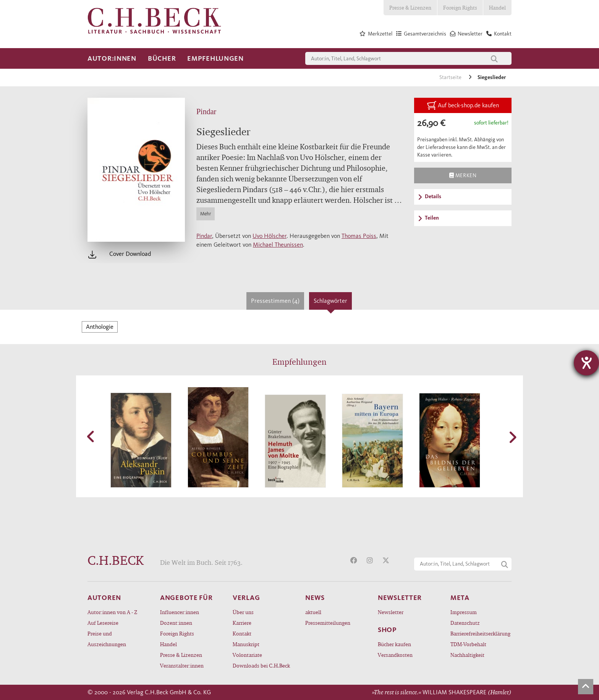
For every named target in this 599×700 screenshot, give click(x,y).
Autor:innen (112, 58)
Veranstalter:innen (182, 665)
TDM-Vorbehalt (468, 644)
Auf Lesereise (103, 623)
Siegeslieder (492, 77)
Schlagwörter (330, 301)
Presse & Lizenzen (410, 7)
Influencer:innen (180, 612)
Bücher (162, 58)
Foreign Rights (460, 7)
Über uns (243, 612)
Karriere (242, 623)
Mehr (206, 214)
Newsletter (391, 612)
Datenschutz (465, 623)
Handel (497, 7)
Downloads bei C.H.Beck (261, 665)
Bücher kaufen (394, 644)
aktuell (313, 612)
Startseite (451, 77)
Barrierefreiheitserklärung (480, 633)
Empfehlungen (215, 58)
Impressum (464, 612)
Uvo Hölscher (270, 236)
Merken (463, 175)
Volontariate (247, 655)
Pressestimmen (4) (275, 301)
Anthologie (100, 327)
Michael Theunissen (278, 245)
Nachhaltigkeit (467, 655)
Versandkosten (395, 655)
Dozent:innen (176, 623)
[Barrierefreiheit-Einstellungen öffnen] (586, 363)
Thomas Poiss (359, 236)
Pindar (204, 236)
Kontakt (242, 633)
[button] (91, 436)
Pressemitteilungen (328, 623)
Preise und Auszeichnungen (107, 639)
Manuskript (246, 644)
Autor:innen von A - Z (112, 612)
